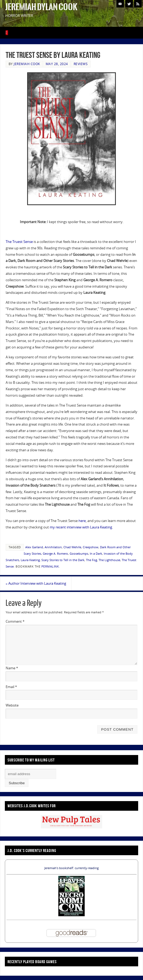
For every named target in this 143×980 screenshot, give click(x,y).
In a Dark (96, 553)
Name (12, 668)
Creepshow (91, 547)
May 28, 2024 (57, 64)
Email (11, 687)
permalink (50, 566)
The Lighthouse (109, 560)
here (82, 521)
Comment (15, 621)
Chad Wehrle (72, 547)
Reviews (81, 64)
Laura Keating (30, 560)
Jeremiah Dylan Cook (41, 7)
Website (12, 705)
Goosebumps (79, 553)
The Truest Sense (19, 242)
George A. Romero (55, 553)
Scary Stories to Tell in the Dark (63, 560)
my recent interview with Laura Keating (81, 527)
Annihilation (53, 547)
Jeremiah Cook (27, 64)
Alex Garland (34, 547)
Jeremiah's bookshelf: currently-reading (71, 868)
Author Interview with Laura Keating (36, 583)
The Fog (92, 560)
